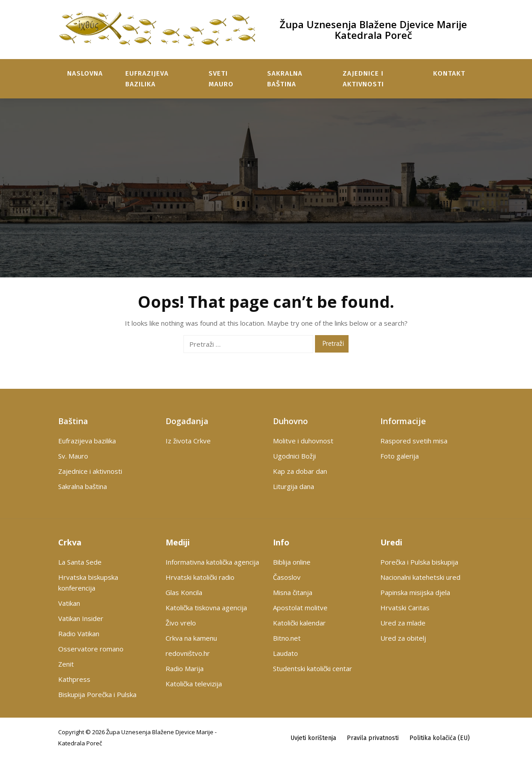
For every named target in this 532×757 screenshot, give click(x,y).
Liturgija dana (294, 486)
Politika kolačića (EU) (440, 738)
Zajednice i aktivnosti (363, 79)
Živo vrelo (181, 623)
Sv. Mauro (73, 456)
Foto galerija (400, 456)
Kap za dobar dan (300, 471)
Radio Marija (185, 668)
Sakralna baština (285, 79)
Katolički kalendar (299, 623)
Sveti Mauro (221, 79)
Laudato (285, 653)
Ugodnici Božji (294, 456)
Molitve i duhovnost (303, 441)
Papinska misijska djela (415, 592)
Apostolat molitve (300, 608)
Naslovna (85, 73)
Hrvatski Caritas (405, 608)
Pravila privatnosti (373, 738)
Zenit (66, 664)
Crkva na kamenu (191, 638)
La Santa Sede (80, 562)
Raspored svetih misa (414, 441)
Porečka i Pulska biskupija (419, 562)
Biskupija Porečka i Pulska (97, 694)
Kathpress (74, 679)
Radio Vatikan (79, 634)
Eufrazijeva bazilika (147, 79)
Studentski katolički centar (313, 668)
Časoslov (287, 577)
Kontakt (449, 73)
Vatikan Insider (81, 618)
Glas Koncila (184, 592)
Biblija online (292, 562)
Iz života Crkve (188, 441)
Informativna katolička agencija (212, 562)
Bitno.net (287, 638)
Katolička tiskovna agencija (206, 608)
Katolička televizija (194, 684)
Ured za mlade (403, 623)
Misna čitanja (293, 592)
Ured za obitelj (403, 638)
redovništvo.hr (188, 653)
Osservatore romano (91, 649)
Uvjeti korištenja (313, 738)
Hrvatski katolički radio (200, 577)
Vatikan (69, 603)
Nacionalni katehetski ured (420, 577)
